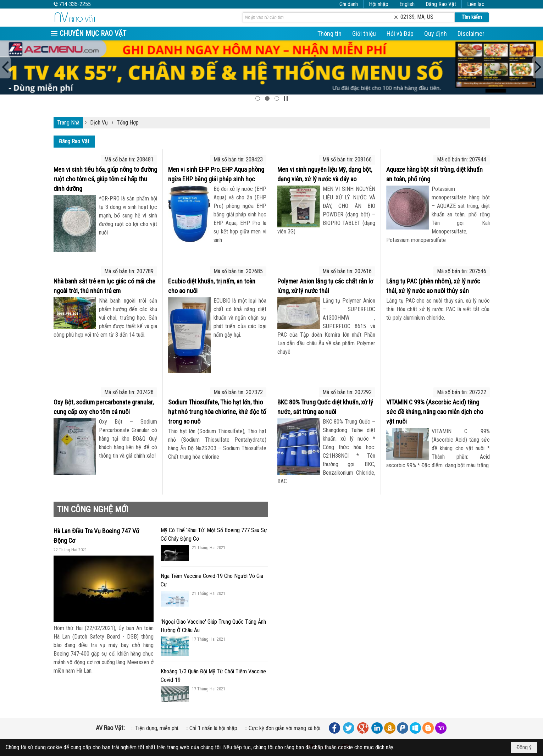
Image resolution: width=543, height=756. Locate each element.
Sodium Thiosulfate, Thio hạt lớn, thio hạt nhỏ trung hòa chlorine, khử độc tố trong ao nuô (217, 412)
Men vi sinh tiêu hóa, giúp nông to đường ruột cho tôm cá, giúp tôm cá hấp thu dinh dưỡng (105, 179)
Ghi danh (349, 4)
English (407, 4)
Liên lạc (476, 4)
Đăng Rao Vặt (441, 4)
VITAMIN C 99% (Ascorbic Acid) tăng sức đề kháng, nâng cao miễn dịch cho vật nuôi (435, 412)
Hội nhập (379, 4)
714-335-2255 (75, 4)
